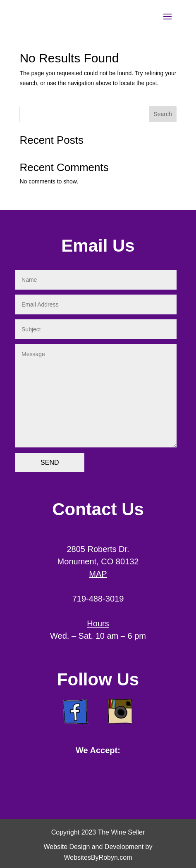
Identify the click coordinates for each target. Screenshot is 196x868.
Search (163, 114)
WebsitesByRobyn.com (98, 857)
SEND (50, 463)
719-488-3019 (98, 599)
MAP (98, 574)
